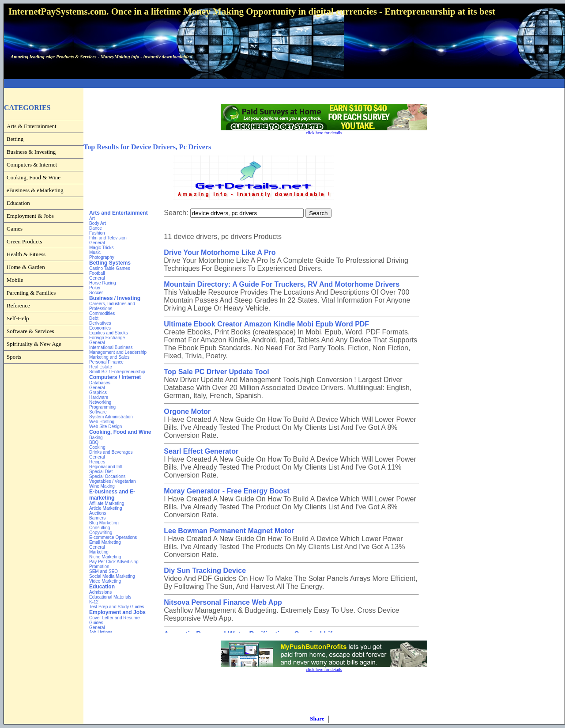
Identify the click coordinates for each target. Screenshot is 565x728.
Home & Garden (26, 267)
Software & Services (30, 331)
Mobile (15, 280)
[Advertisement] (284, 84)
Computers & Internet (32, 165)
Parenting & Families (31, 293)
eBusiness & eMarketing (35, 190)
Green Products (24, 241)
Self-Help (18, 318)
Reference (18, 305)
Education (18, 203)
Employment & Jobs (30, 216)
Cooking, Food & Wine (34, 177)
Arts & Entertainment (32, 126)
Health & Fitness (26, 254)
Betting (15, 139)
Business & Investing (31, 152)
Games (15, 229)
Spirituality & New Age (34, 344)
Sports (14, 357)
